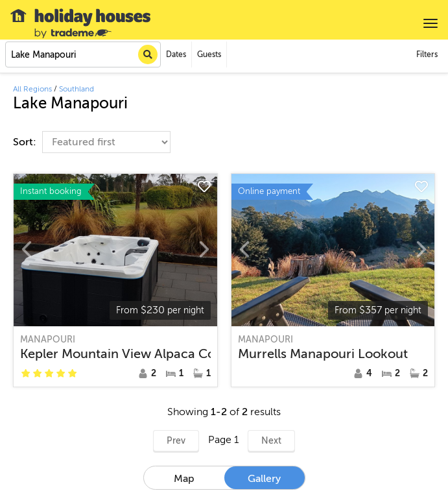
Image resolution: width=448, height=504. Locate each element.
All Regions (32, 89)
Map (184, 479)
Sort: (26, 142)
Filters (427, 54)
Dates (176, 54)
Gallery (264, 479)
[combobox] (83, 54)
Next (271, 441)
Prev (176, 441)
